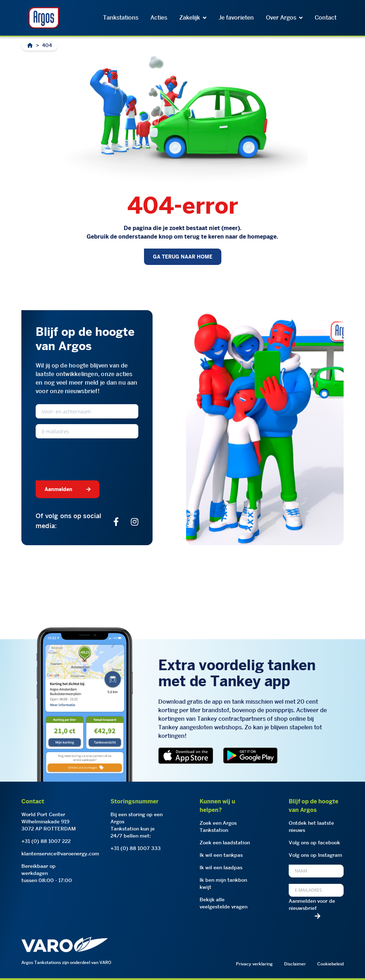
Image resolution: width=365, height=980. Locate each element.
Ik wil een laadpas (221, 867)
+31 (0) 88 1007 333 (136, 848)
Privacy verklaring (254, 964)
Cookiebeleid (330, 964)
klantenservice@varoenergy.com (60, 854)
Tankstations (121, 18)
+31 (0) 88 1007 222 (46, 841)
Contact (326, 18)
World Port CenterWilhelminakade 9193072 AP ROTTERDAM (49, 822)
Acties (159, 18)
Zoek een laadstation (225, 843)
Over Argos (284, 18)
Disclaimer (295, 964)
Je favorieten (236, 18)
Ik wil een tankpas (221, 855)
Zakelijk (193, 18)
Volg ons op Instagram (315, 855)
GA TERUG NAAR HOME (183, 257)
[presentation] (90, 458)
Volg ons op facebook (314, 843)
